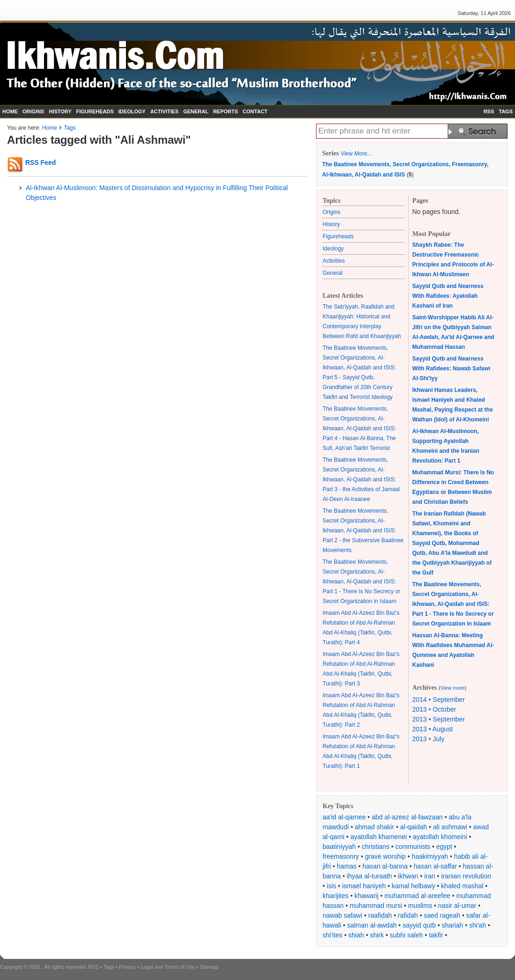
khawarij (366, 896)
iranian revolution (466, 876)
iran (430, 876)
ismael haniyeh (364, 886)
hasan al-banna (385, 866)
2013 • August (433, 729)
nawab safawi (342, 915)
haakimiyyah (430, 856)
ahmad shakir (375, 827)
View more (453, 688)
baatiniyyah (339, 847)
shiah (356, 935)
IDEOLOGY (132, 111)
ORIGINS (33, 111)
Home (50, 128)
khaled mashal (462, 886)
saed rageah (442, 915)
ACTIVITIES (165, 111)
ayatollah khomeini (440, 837)
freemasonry (341, 856)
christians (376, 847)
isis (331, 886)
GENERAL (196, 111)
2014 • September (439, 700)
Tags (70, 128)
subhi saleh (406, 935)
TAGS (506, 111)
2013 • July (429, 739)
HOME (10, 111)
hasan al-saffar (435, 866)
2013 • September (439, 719)
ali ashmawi (450, 827)
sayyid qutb (419, 925)
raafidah (380, 915)
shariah (452, 925)
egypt (444, 847)
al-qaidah (413, 827)
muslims (420, 906)
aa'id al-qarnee (344, 817)
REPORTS (225, 111)
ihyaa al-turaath (370, 876)
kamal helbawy (414, 886)
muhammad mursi (376, 906)
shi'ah (478, 925)
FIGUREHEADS (95, 111)
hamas (347, 866)
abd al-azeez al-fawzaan (407, 817)
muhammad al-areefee (417, 896)
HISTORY (60, 111)
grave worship (386, 856)
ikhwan (408, 876)
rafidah (408, 915)
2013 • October (434, 709)
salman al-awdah (372, 925)
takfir (436, 935)
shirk (377, 935)
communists (413, 847)
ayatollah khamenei (379, 837)
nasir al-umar (457, 906)
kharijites (335, 896)
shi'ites (332, 935)
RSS (489, 111)
